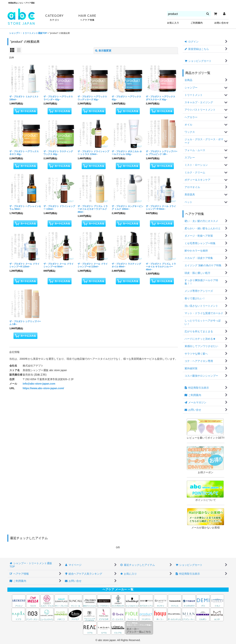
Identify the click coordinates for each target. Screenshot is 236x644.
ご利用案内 (197, 23)
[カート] (215, 14)
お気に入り (173, 23)
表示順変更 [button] (103, 51)
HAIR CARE (87, 18)
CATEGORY (54, 18)
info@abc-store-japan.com (39, 384)
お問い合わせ (221, 23)
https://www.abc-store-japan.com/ (43, 388)
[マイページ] (224, 14)
